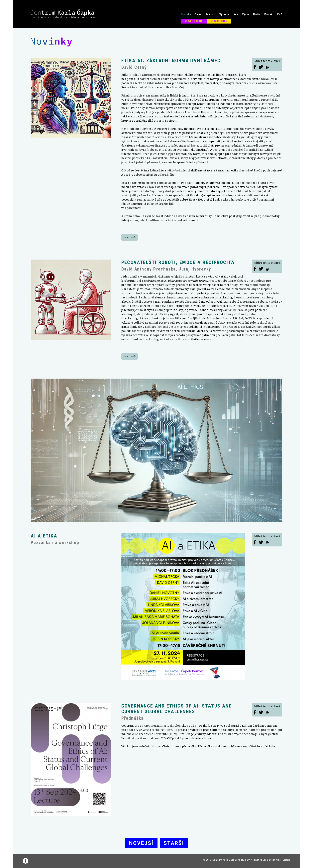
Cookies (286, 860)
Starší (174, 843)
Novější (141, 843)
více (126, 237)
